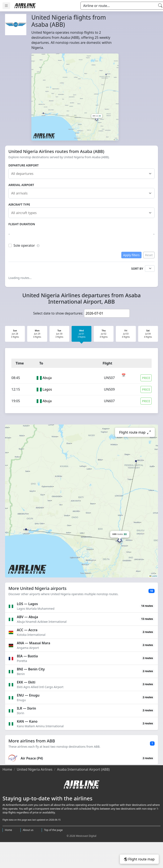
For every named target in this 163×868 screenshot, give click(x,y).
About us (28, 830)
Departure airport (23, 165)
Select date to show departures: (58, 313)
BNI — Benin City (31, 669)
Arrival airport (21, 185)
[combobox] (83, 174)
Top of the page (53, 830)
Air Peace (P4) (32, 758)
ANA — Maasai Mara (33, 643)
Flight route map (139, 859)
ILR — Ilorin (26, 708)
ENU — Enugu (28, 695)
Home (7, 769)
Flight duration (22, 224)
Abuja (47, 378)
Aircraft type (19, 204)
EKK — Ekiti (26, 682)
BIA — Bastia (27, 656)
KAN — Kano (27, 721)
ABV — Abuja (27, 617)
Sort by (137, 269)
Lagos (47, 389)
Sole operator (27, 245)
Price (146, 378)
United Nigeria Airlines (34, 769)
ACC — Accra (27, 630)
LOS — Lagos (27, 604)
